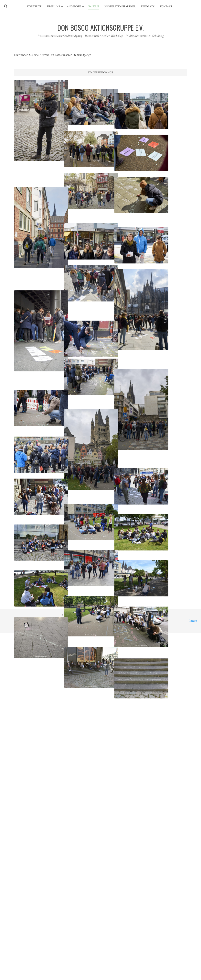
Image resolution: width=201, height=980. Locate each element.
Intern (193, 621)
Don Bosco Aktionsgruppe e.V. (103, 615)
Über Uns (53, 6)
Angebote (74, 6)
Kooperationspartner (120, 6)
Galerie (93, 6)
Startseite (34, 6)
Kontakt (166, 6)
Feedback (148, 6)
